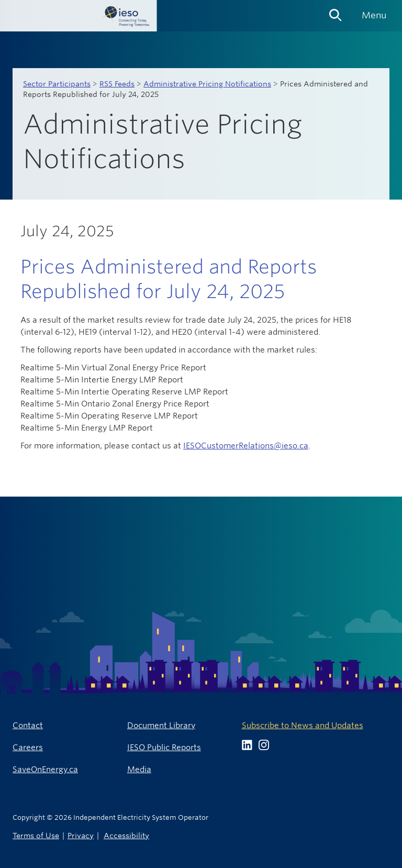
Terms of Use (36, 835)
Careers (28, 747)
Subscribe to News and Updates (303, 725)
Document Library (161, 725)
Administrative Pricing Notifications (207, 84)
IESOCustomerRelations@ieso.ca (246, 446)
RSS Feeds (117, 84)
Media (139, 769)
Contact (28, 725)
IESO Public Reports (164, 747)
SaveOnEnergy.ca (45, 769)
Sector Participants (57, 84)
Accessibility (126, 835)
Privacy (81, 835)
